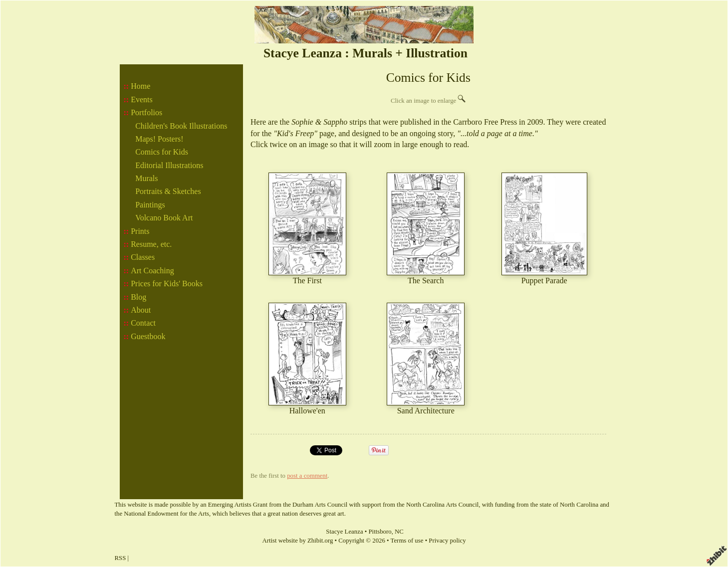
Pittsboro (380, 532)
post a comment (307, 476)
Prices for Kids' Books (167, 283)
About (141, 310)
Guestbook (148, 336)
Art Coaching (152, 271)
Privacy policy (447, 541)
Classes (143, 257)
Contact (143, 323)
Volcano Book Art (164, 218)
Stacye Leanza (344, 532)
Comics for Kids (162, 152)
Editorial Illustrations (169, 165)
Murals (146, 178)
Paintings (150, 205)
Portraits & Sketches (168, 191)
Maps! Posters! (159, 139)
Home (140, 86)
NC (399, 532)
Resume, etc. (151, 244)
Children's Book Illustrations (181, 126)
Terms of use (407, 541)
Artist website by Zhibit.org (297, 541)
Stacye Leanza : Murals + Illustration (365, 53)
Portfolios (146, 112)
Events (142, 99)
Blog (138, 297)
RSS (121, 558)
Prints (140, 231)
